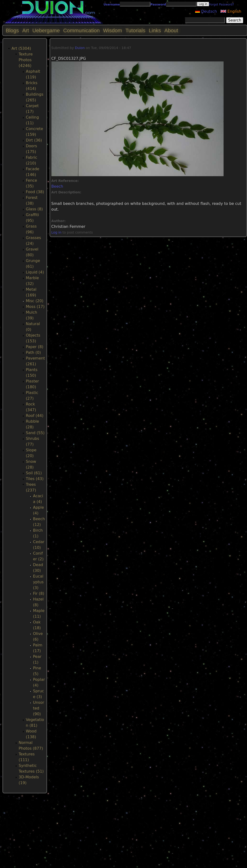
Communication (81, 30)
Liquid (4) (35, 272)
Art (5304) (21, 48)
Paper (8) (35, 347)
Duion (80, 48)
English (231, 11)
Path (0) (33, 352)
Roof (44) (35, 416)
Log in (56, 232)
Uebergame (46, 30)
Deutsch (206, 11)
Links (155, 30)
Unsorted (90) (39, 708)
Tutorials (135, 30)
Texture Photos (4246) (26, 60)
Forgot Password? (221, 5)
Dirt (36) (34, 140)
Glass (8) (34, 209)
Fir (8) (39, 593)
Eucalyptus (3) (38, 582)
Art (26, 30)
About (171, 30)
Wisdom (113, 30)
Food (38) (35, 192)
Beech (57, 186)
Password (158, 5)
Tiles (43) (35, 479)
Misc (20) (35, 301)
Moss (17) (35, 307)
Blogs (12, 30)
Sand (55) (35, 433)
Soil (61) (34, 473)
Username (112, 5)
